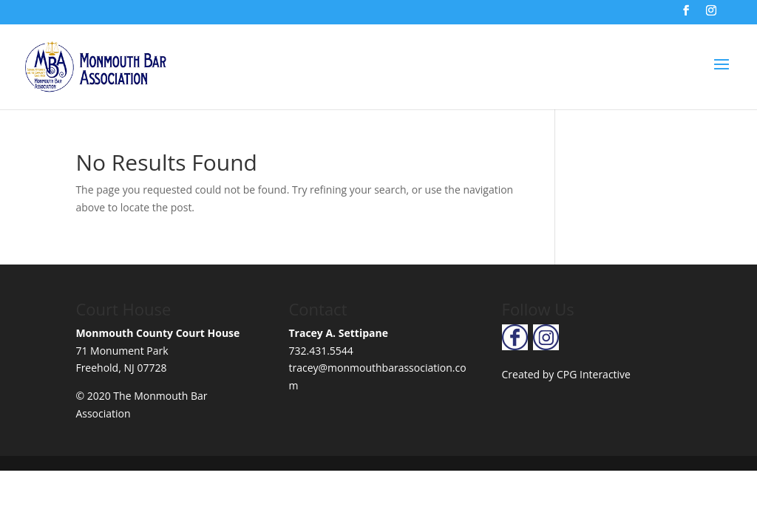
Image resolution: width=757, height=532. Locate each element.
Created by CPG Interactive (566, 374)
